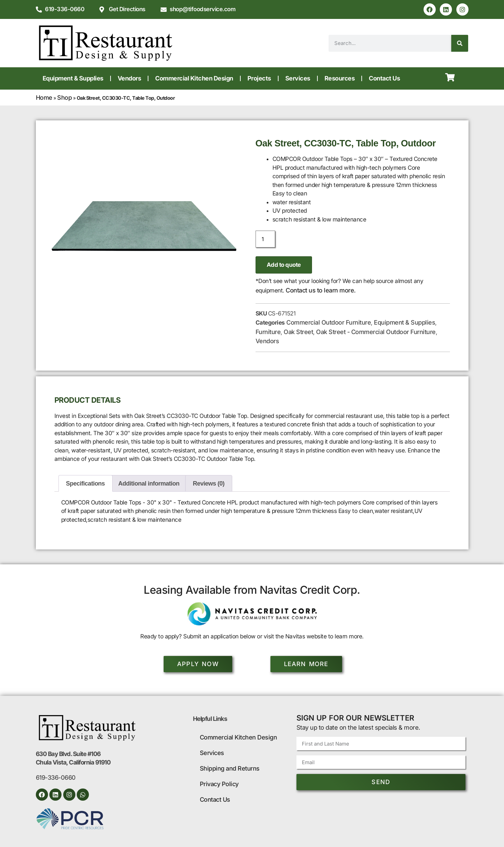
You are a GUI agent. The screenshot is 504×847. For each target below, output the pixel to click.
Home (44, 98)
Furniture (268, 332)
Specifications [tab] (85, 484)
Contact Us (384, 78)
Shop (64, 98)
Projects (259, 78)
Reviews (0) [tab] (209, 484)
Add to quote (284, 265)
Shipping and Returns (230, 768)
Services (298, 78)
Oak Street (298, 332)
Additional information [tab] (149, 484)
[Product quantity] (265, 239)
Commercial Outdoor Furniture (329, 322)
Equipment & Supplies (73, 78)
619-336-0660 (56, 778)
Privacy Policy (219, 784)
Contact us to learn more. (321, 290)
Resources (340, 78)
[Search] (460, 43)
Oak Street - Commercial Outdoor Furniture (376, 332)
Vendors (129, 78)
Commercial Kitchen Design (194, 78)
